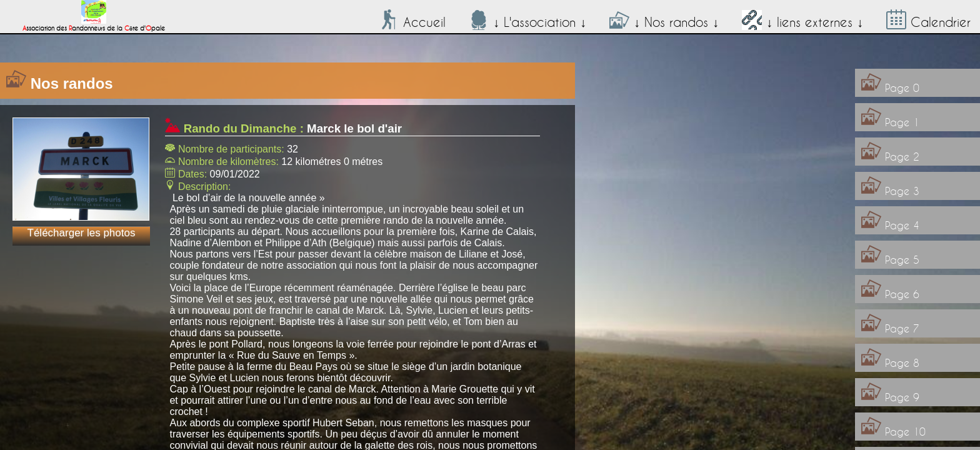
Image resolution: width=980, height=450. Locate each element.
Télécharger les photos (82, 233)
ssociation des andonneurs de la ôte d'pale (94, 25)
